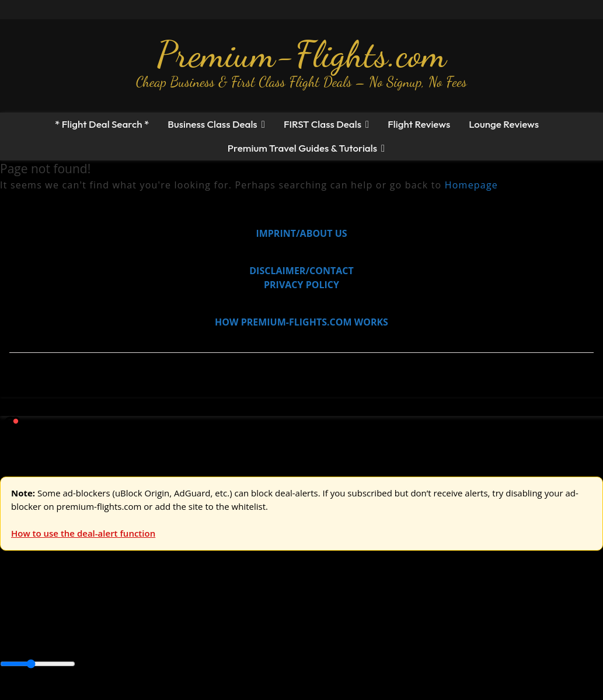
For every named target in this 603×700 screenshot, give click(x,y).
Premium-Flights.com (301, 54)
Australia (163, 612)
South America (430, 639)
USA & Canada (65, 612)
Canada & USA (159, 639)
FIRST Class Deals (323, 124)
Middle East (371, 639)
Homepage (471, 185)
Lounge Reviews (504, 124)
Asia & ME (120, 612)
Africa (13, 639)
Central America (275, 639)
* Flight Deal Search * (102, 124)
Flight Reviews (419, 124)
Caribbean (215, 639)
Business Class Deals (212, 124)
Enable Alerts (92, 693)
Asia (36, 639)
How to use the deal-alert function (83, 533)
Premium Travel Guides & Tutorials (302, 148)
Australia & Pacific (87, 639)
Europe (16, 612)
